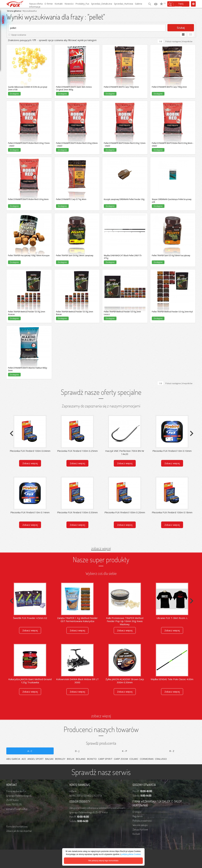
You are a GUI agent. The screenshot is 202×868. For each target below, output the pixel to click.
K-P (125, 751)
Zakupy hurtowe (140, 829)
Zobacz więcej (30, 463)
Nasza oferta (36, 4)
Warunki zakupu (140, 825)
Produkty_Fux (82, 4)
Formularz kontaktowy (17, 826)
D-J (77, 751)
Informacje (35, 7)
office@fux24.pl (20, 809)
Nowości (69, 4)
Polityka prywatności (142, 821)
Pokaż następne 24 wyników (179, 41)
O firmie (49, 4)
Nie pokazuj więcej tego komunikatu (103, 861)
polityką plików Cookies (131, 854)
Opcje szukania (19, 35)
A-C (30, 751)
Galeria (138, 4)
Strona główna (14, 11)
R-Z (172, 751)
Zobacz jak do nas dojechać (19, 831)
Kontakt (59, 4)
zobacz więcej (101, 548)
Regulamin (138, 816)
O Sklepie (137, 812)
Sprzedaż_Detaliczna (102, 4)
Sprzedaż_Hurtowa (123, 4)
